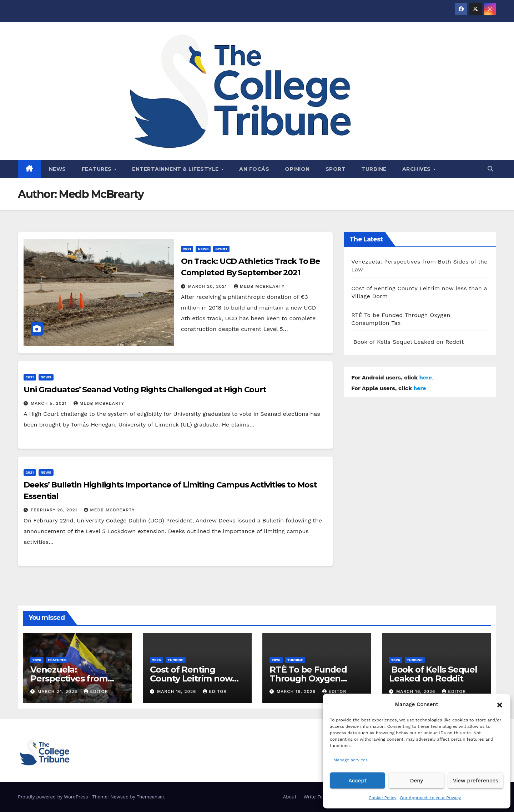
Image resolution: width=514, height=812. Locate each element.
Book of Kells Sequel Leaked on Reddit (407, 342)
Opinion (297, 169)
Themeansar (150, 797)
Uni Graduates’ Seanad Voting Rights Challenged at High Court (145, 390)
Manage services (351, 760)
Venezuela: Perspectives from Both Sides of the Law (76, 678)
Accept (357, 781)
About (290, 797)
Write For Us (318, 797)
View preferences (476, 781)
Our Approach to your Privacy (430, 798)
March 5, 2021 (50, 403)
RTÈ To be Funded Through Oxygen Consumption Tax (308, 678)
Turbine (374, 169)
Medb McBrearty (259, 286)
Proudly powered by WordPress (54, 797)
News (57, 169)
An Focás (254, 169)
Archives (417, 169)
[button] (500, 704)
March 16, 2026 (177, 691)
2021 (187, 249)
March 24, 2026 (58, 691)
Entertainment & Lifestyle (176, 169)
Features (98, 169)
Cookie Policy (383, 798)
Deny (417, 781)
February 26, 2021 (55, 510)
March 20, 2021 (208, 286)
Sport (336, 169)
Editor (96, 691)
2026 (37, 660)
